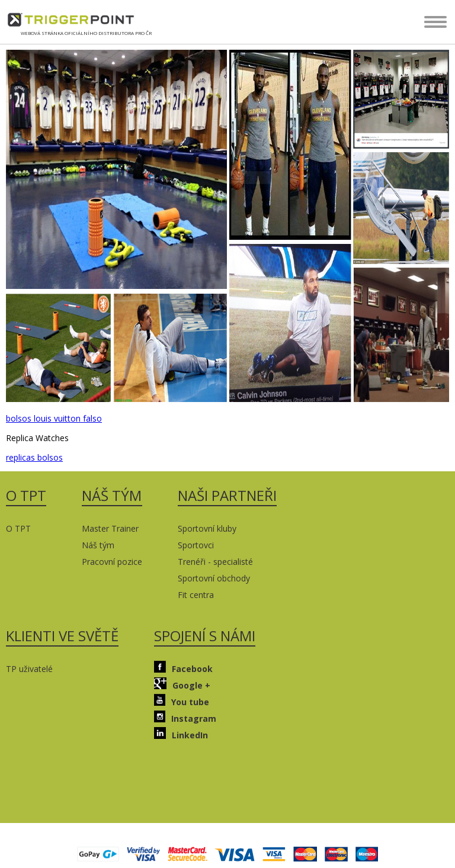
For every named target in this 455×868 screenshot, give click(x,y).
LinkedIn (181, 734)
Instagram (185, 717)
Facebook (183, 668)
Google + (182, 684)
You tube (182, 701)
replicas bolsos (34, 457)
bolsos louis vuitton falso (54, 418)
